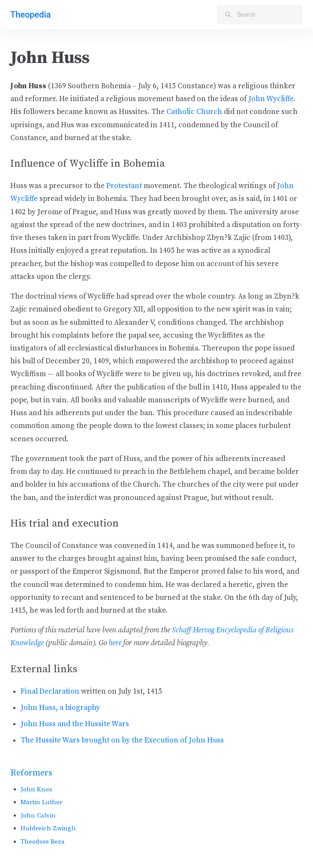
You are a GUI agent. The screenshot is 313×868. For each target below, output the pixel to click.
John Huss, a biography (60, 708)
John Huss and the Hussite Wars (75, 724)
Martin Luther (41, 802)
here (115, 643)
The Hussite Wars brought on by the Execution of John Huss (122, 740)
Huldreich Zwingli (48, 828)
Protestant (124, 186)
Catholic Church (194, 112)
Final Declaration (50, 691)
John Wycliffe (271, 99)
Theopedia (30, 15)
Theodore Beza (43, 842)
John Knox (36, 789)
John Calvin (38, 816)
